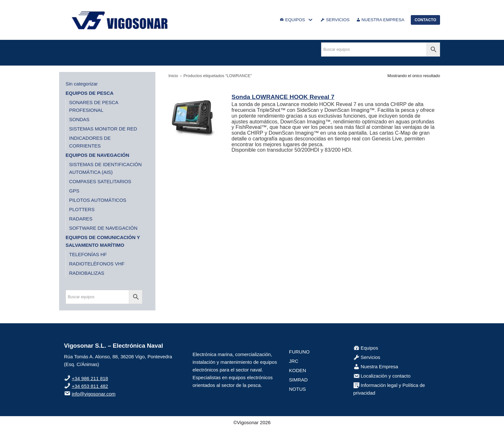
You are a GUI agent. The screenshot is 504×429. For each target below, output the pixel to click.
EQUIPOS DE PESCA (90, 93)
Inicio (173, 76)
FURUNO (299, 352)
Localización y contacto (382, 376)
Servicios (367, 357)
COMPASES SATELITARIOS (100, 181)
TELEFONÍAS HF (88, 254)
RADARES (81, 219)
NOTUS (297, 389)
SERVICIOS (335, 20)
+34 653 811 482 (90, 386)
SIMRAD (298, 380)
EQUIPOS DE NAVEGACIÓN (97, 155)
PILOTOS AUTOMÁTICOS (98, 200)
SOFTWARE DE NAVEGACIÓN (103, 228)
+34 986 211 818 (90, 378)
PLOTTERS (82, 209)
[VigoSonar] (120, 20)
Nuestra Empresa (376, 366)
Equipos (366, 348)
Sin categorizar (82, 84)
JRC (294, 361)
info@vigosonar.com (94, 394)
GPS (74, 191)
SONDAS (79, 119)
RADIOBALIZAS (87, 273)
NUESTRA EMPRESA (380, 20)
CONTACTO (425, 20)
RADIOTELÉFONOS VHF (97, 264)
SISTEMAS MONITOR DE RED (103, 129)
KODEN (297, 370)
